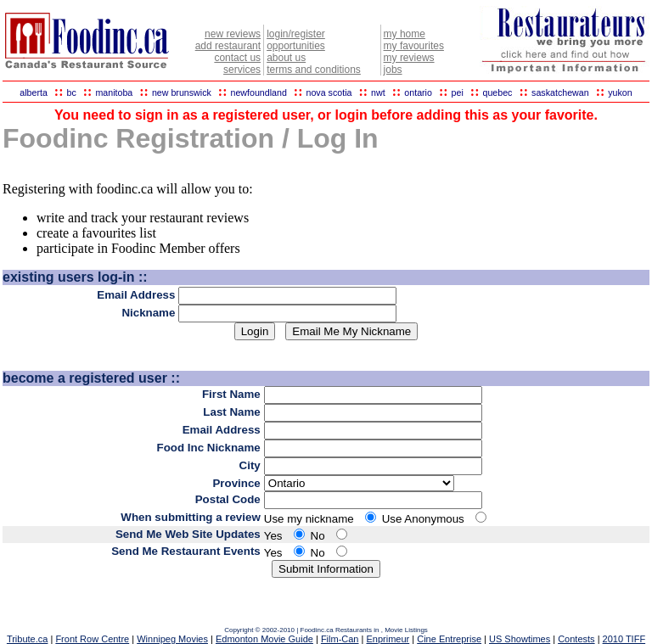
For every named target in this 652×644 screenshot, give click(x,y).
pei (458, 92)
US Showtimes (520, 639)
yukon (620, 92)
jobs (393, 70)
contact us (237, 58)
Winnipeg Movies (172, 639)
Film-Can (340, 639)
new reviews (233, 34)
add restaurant (228, 46)
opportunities (296, 46)
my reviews (409, 58)
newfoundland (258, 92)
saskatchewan (560, 92)
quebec (497, 92)
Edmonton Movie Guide (264, 639)
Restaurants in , (360, 630)
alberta (34, 92)
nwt (378, 92)
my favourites (414, 46)
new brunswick (182, 92)
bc (72, 92)
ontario (418, 92)
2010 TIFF (624, 639)
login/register (296, 34)
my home (405, 34)
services (242, 70)
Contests (576, 639)
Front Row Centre (92, 639)
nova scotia (329, 92)
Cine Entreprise (449, 639)
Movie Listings (406, 630)
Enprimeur (388, 639)
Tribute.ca (28, 639)
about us (286, 58)
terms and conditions (314, 70)
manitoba (114, 92)
